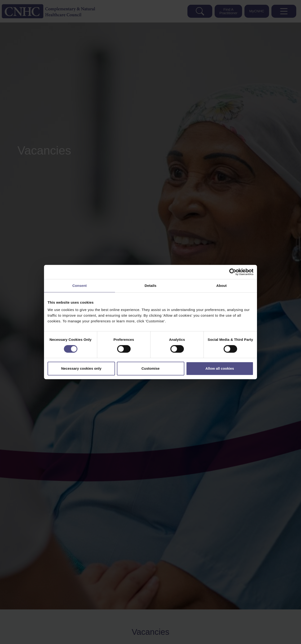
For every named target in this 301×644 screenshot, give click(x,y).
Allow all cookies (220, 368)
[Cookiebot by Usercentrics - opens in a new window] (233, 272)
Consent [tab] (80, 286)
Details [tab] (150, 286)
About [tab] (221, 286)
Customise (151, 368)
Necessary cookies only (81, 368)
